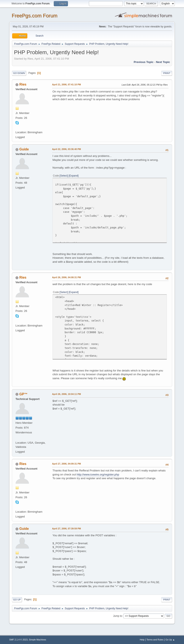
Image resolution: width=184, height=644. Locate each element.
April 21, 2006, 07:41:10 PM (66, 85)
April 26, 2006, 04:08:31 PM (66, 277)
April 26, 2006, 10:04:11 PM (66, 394)
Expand (74, 176)
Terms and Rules (155, 640)
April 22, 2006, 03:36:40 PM (66, 149)
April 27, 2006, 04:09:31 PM (66, 464)
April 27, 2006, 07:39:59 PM (66, 529)
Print (167, 73)
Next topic (163, 62)
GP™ (23, 394)
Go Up (17, 600)
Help (142, 640)
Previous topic (144, 62)
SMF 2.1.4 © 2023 (18, 640)
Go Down (19, 73)
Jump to (118, 616)
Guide (24, 149)
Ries (23, 84)
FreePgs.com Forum (35, 16)
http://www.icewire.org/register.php (98, 474)
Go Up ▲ (170, 640)
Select (64, 176)
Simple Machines (37, 640)
